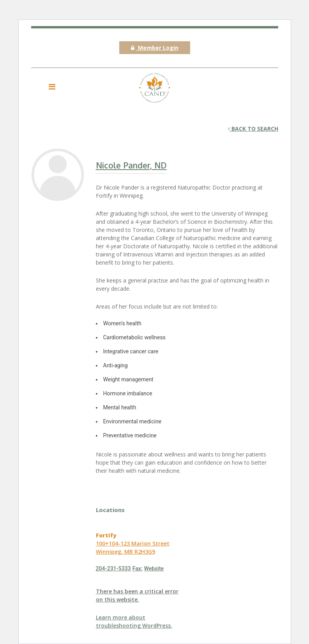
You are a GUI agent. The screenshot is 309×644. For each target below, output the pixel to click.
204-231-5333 (113, 569)
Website (154, 569)
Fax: (138, 569)
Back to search (253, 129)
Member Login (155, 48)
